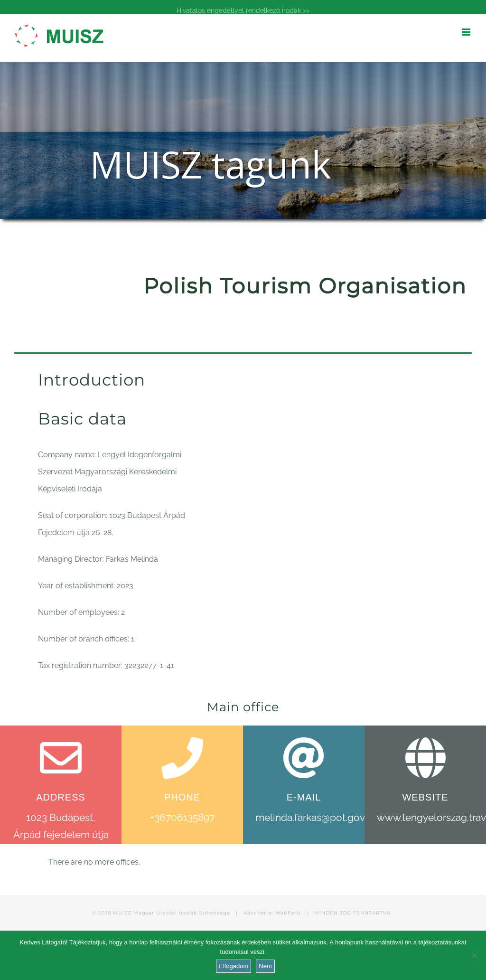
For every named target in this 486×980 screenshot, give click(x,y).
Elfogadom (234, 966)
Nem (265, 966)
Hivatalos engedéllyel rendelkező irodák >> (243, 10)
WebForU (288, 913)
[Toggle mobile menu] (467, 32)
